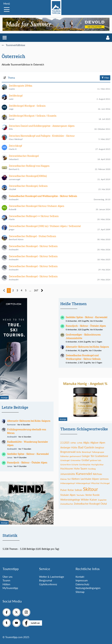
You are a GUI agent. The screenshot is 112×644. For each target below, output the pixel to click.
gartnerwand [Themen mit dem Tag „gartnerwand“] (75, 456)
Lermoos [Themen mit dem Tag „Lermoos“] (104, 479)
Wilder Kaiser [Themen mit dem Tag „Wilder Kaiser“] (89, 499)
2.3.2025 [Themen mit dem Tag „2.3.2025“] (65, 443)
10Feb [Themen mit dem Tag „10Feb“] (73, 443)
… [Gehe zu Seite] (30, 290)
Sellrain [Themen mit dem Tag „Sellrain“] (78, 490)
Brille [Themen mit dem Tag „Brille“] (79, 452)
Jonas (10, 457)
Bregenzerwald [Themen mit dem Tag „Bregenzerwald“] (68, 452)
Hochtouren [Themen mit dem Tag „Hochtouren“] (67, 469)
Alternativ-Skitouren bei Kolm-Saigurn (29, 421)
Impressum (82, 580)
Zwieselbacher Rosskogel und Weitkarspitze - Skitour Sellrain (83, 357)
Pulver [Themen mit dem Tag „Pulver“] (64, 490)
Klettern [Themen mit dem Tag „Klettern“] (76, 479)
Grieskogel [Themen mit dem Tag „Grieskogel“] (65, 460)
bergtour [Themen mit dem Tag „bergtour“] (100, 447)
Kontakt (80, 577)
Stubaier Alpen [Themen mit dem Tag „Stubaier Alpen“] (68, 495)
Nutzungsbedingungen (88, 588)
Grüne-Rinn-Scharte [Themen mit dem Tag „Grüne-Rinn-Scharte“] (69, 465)
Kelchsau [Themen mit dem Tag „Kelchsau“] (97, 474)
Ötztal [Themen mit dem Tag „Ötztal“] (104, 504)
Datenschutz (82, 584)
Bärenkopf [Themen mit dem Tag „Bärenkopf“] (86, 452)
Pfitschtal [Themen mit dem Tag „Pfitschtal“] (95, 483)
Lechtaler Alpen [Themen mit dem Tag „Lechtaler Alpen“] (90, 479)
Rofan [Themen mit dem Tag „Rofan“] (71, 490)
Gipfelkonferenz (48, 584)
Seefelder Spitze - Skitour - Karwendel (28, 454)
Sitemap (80, 592)
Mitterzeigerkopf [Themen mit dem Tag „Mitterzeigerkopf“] (83, 483)
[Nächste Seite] (42, 291)
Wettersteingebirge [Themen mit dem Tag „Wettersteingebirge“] (70, 500)
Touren (6, 580)
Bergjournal (46, 580)
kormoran (11, 425)
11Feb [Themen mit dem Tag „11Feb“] (80, 443)
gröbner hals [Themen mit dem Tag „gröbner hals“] (96, 460)
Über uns (8, 577)
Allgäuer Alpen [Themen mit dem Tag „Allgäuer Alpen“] (98, 443)
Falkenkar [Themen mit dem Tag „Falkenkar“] (65, 456)
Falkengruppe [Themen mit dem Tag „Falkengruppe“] (98, 452)
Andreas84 (12, 437)
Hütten (6, 584)
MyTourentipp (10, 588)
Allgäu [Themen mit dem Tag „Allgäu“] (86, 443)
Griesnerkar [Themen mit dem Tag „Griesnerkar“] (76, 460)
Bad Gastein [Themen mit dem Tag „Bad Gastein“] (86, 447)
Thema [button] (11, 78)
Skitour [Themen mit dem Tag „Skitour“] (90, 489)
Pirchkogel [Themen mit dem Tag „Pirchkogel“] (105, 483)
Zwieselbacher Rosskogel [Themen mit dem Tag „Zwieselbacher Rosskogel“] (87, 504)
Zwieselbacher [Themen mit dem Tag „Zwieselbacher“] (67, 504)
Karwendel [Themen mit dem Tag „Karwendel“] (84, 474)
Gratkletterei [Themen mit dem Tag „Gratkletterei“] (101, 456)
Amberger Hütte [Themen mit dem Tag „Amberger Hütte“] (69, 447)
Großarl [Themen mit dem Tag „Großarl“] (85, 460)
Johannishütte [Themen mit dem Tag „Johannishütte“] (68, 474)
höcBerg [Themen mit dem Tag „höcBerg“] (92, 469)
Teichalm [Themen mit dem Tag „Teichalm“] (80, 495)
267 (36, 290)
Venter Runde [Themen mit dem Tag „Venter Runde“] (92, 495)
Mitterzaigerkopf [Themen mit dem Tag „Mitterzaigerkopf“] (68, 483)
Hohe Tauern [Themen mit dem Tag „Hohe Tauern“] (81, 469)
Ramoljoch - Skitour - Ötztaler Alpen (27, 462)
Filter (105, 78)
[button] (5, 38)
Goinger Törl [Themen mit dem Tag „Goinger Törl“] (88, 456)
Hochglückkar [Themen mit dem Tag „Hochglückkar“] (97, 465)
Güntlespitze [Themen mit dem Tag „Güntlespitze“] (85, 465)
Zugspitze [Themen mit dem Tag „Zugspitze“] (102, 500)
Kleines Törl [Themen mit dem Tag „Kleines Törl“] (65, 479)
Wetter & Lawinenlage (52, 577)
